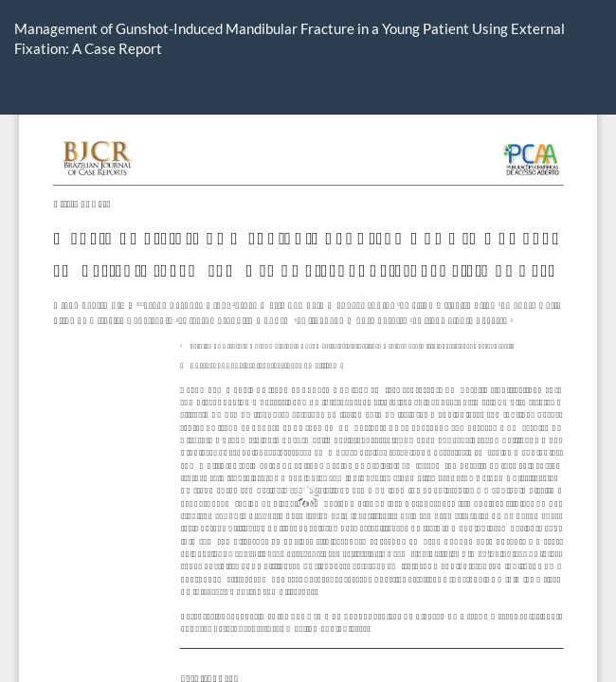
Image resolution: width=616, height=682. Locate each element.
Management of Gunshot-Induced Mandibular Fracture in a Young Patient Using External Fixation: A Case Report (290, 38)
